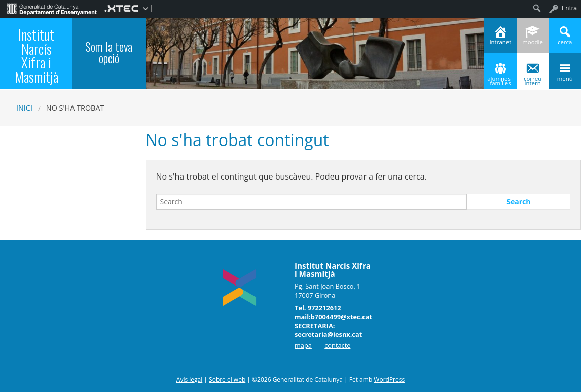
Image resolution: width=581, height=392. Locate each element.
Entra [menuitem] (569, 8)
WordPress (389, 380)
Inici (24, 108)
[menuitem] (52, 8)
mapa (303, 345)
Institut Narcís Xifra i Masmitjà (37, 55)
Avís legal (189, 380)
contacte (337, 345)
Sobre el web (227, 380)
